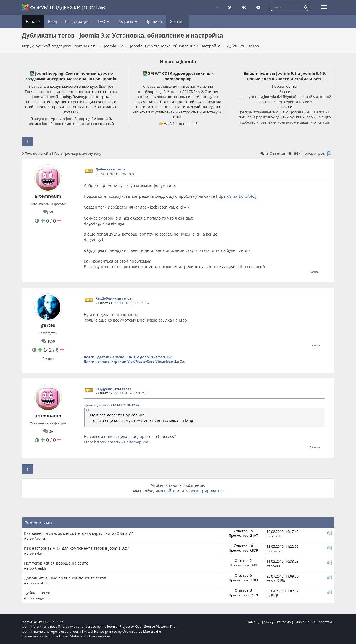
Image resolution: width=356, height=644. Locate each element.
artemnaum (48, 196)
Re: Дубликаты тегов (114, 298)
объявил (285, 92)
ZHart (39, 553)
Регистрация (77, 21)
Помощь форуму (260, 622)
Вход (52, 21)
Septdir (276, 536)
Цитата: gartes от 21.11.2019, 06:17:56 (112, 405)
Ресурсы (127, 21)
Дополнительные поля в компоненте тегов (65, 578)
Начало (33, 21)
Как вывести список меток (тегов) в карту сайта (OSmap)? (78, 533)
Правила (154, 21)
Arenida (41, 568)
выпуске (285, 107)
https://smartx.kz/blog (236, 196)
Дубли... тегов (37, 593)
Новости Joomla (178, 62)
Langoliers (43, 598)
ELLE (275, 595)
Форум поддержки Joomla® (64, 8)
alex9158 (42, 583)
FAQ (103, 21)
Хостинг (178, 21)
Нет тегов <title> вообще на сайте (56, 563)
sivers (275, 566)
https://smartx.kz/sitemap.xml (122, 442)
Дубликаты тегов (111, 169)
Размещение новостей (313, 622)
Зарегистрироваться (205, 491)
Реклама (284, 622)
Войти (170, 491)
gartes (48, 325)
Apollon (40, 538)
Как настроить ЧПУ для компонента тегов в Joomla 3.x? (76, 548)
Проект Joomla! (285, 86)
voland (276, 551)
